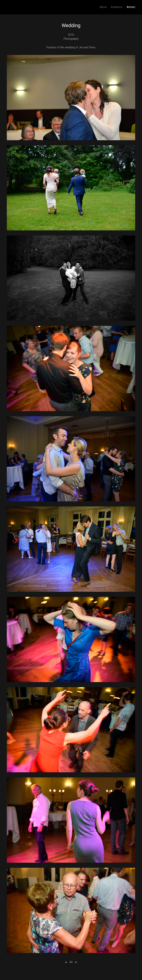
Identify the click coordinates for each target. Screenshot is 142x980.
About (103, 7)
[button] (71, 97)
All (71, 962)
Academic (117, 7)
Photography (71, 39)
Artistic (131, 7)
